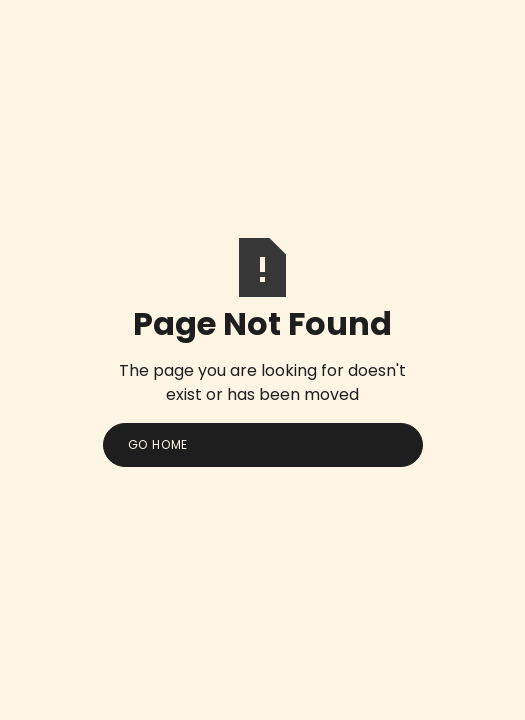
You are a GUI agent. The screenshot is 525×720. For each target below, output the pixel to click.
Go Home (158, 444)
